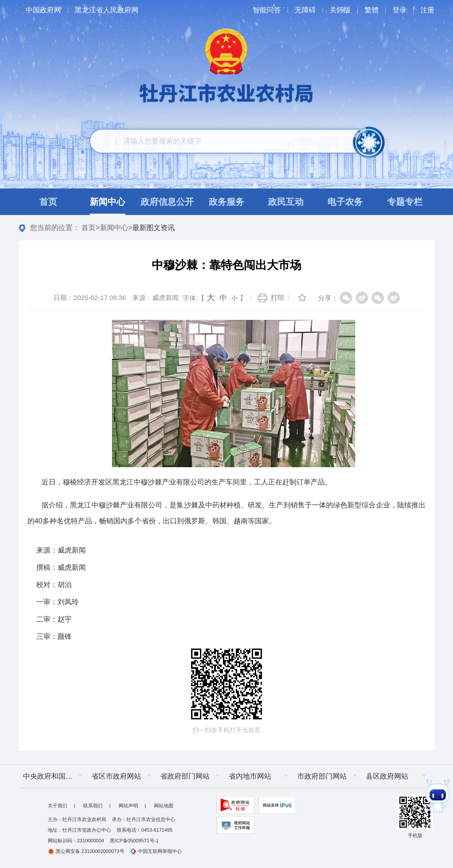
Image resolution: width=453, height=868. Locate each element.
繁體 (372, 10)
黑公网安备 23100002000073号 (86, 851)
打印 (277, 298)
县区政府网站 (387, 776)
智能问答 (267, 10)
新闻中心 (114, 228)
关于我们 (58, 806)
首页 (88, 228)
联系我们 (93, 806)
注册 (427, 10)
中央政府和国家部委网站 (55, 776)
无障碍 (305, 10)
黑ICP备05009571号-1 (134, 841)
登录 (399, 10)
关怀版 (340, 10)
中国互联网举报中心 (156, 851)
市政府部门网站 (322, 776)
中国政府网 (43, 10)
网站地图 (164, 806)
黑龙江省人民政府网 (107, 10)
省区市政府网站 (116, 776)
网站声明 (128, 806)
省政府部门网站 (185, 776)
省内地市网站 (250, 776)
